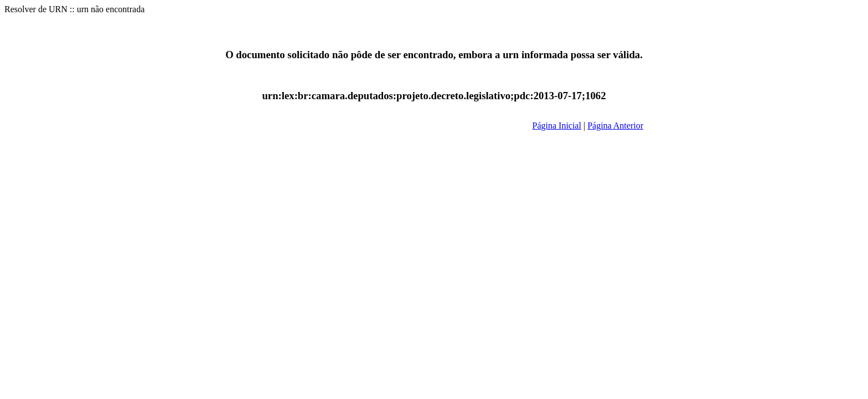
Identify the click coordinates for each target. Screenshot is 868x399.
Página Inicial (557, 126)
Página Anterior (615, 126)
